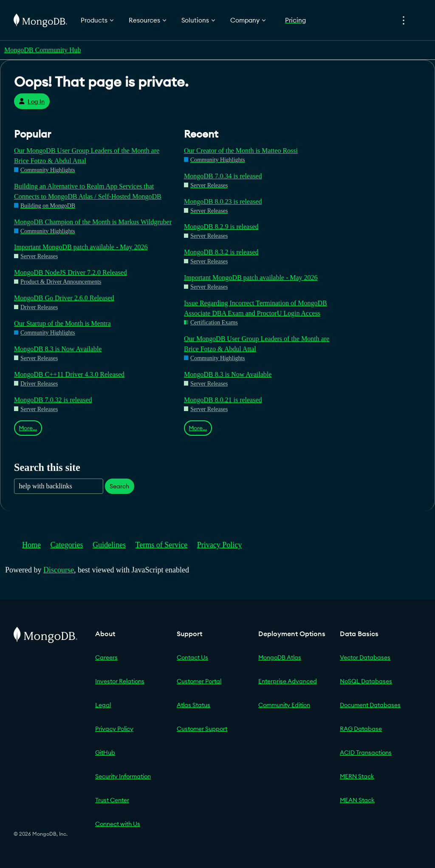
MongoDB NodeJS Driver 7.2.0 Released (71, 272)
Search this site (47, 467)
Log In (32, 101)
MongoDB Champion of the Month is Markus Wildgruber (93, 222)
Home (31, 545)
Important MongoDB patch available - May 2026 (81, 247)
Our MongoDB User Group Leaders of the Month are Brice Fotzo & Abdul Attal (87, 156)
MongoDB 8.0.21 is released (223, 400)
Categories (67, 545)
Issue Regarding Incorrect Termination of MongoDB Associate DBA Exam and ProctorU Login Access (256, 308)
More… (28, 428)
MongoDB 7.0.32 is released (53, 400)
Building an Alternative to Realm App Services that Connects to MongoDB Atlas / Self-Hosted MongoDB (88, 191)
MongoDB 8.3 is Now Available (58, 349)
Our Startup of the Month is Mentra (62, 323)
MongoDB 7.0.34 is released (223, 176)
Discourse (59, 570)
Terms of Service (162, 545)
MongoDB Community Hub (42, 50)
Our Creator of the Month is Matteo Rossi (241, 151)
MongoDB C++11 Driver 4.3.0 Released (69, 374)
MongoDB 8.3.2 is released (221, 252)
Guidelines (109, 545)
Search (119, 486)
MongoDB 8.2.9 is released (221, 227)
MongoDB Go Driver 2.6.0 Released (64, 298)
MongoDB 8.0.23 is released (223, 201)
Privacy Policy (220, 545)
